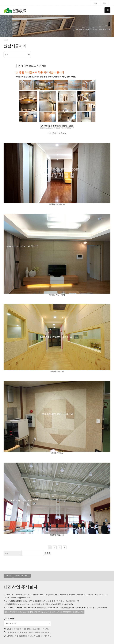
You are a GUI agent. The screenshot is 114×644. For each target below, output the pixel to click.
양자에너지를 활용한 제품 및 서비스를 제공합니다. (27, 636)
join (104, 3)
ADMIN (8, 576)
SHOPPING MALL (22, 576)
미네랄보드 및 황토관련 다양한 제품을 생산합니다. (27, 632)
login (95, 3)
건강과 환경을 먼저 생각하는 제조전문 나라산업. (26, 629)
